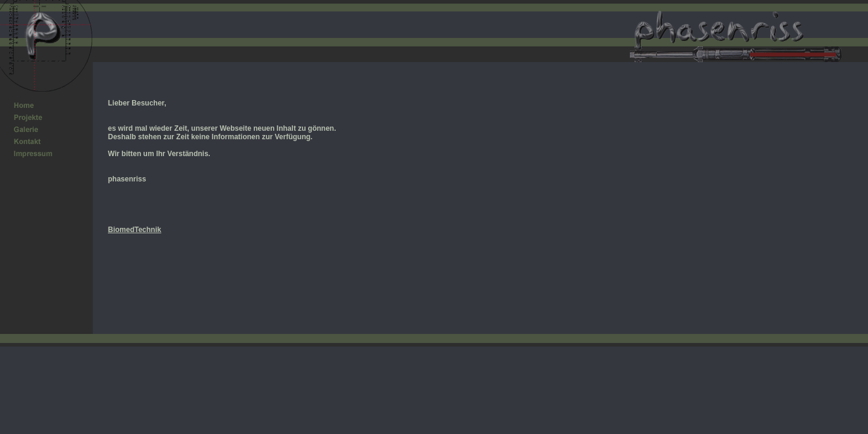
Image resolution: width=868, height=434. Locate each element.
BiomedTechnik (134, 230)
